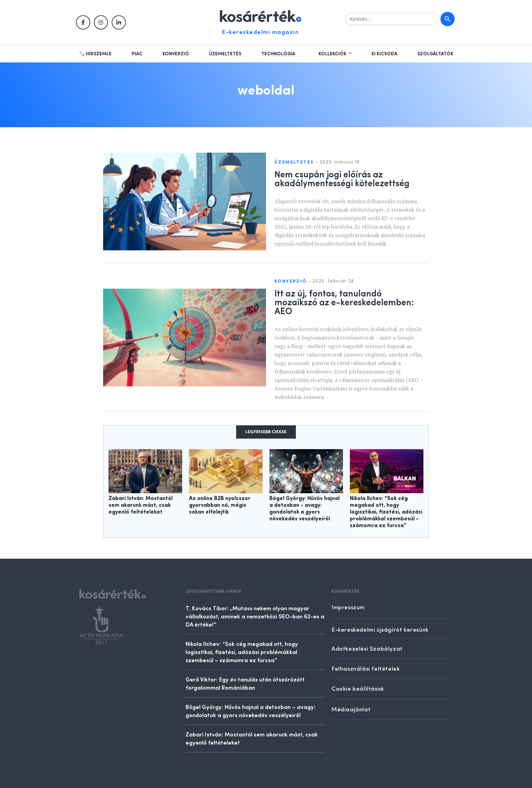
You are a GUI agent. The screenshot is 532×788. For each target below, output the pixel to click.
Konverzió (176, 54)
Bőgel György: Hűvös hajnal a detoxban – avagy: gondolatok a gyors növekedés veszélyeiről (251, 711)
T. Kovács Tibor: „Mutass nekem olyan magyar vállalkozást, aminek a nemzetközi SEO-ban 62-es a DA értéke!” (255, 616)
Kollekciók (332, 54)
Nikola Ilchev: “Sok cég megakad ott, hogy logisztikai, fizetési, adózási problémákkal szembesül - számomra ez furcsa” (386, 512)
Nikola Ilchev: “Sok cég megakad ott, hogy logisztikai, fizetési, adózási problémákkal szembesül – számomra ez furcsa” (242, 652)
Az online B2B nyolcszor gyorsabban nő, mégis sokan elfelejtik (220, 505)
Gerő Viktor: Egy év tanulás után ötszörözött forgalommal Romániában (245, 683)
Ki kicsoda (384, 54)
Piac (137, 54)
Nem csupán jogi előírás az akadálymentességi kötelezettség (342, 178)
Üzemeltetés (225, 54)
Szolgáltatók (435, 54)
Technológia (278, 54)
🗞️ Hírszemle (95, 54)
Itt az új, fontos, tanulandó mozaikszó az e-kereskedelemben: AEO (344, 302)
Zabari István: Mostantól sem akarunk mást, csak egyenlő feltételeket (141, 505)
